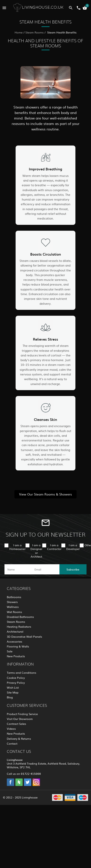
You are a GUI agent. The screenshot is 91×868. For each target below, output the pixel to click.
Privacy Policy (16, 683)
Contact (12, 743)
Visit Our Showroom (20, 719)
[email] (45, 569)
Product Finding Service (22, 714)
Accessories (15, 641)
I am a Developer (73, 547)
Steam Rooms (34, 32)
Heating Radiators (19, 627)
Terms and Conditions (22, 673)
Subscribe (73, 569)
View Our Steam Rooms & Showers (45, 494)
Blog (10, 697)
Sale (10, 651)
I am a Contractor (54, 547)
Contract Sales (16, 724)
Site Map (13, 692)
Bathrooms (14, 597)
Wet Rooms (14, 612)
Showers (12, 602)
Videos (11, 729)
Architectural (15, 631)
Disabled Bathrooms (20, 617)
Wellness (13, 607)
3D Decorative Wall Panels (24, 637)
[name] (18, 569)
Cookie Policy (16, 678)
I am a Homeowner (17, 547)
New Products (16, 656)
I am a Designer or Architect (36, 551)
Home (19, 32)
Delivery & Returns (19, 739)
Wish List (13, 687)
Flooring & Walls (18, 646)
